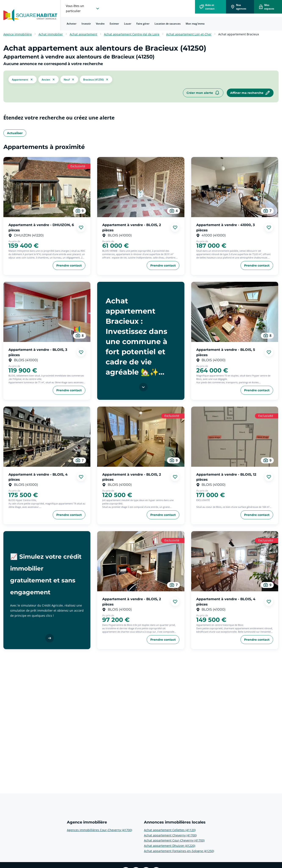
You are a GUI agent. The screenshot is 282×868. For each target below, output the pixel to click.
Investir (86, 24)
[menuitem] (72, 24)
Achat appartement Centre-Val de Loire (132, 34)
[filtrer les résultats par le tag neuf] (69, 79)
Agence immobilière (18, 34)
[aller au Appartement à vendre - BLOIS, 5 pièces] (235, 312)
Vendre (100, 24)
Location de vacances (168, 24)
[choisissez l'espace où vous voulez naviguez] (83, 8)
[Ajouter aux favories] (81, 228)
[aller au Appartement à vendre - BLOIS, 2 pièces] (141, 187)
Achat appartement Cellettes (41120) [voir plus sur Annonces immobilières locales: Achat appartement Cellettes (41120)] (170, 830)
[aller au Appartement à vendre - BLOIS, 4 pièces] (47, 437)
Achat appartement (83, 34)
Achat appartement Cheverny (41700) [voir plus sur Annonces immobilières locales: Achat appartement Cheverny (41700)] (170, 835)
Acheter (72, 24)
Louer (128, 24)
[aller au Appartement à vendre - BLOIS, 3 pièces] (47, 312)
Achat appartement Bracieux (239, 34)
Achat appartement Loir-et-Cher (189, 34)
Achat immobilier (51, 34)
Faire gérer (143, 24)
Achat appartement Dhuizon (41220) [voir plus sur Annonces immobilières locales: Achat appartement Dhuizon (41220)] (170, 846)
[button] (23, 79)
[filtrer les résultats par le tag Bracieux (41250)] (96, 79)
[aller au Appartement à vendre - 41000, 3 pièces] (235, 187)
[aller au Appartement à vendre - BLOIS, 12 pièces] (235, 437)
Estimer (114, 24)
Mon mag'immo (195, 24)
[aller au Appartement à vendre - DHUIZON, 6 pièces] (47, 187)
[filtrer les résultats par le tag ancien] (48, 79)
